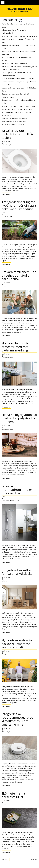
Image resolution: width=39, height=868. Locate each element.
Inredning (6, 145)
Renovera (13, 500)
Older (7, 859)
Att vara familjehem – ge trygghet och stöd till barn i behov (19, 275)
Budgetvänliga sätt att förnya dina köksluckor (17, 109)
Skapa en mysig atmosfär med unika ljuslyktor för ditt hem (19, 418)
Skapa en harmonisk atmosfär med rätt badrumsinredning (16, 347)
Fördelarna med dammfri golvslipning (15, 63)
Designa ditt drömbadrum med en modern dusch (19, 106)
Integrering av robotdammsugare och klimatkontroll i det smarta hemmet (18, 719)
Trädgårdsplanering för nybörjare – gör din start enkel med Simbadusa (19, 205)
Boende (6, 732)
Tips (11, 145)
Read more (7, 194)
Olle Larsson (7, 141)
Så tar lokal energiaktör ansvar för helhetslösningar (19, 36)
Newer (32, 859)
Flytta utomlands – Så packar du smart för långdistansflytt (17, 644)
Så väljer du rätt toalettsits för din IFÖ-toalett (18, 79)
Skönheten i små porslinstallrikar (13, 124)
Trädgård (9, 216)
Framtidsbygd (19, 9)
